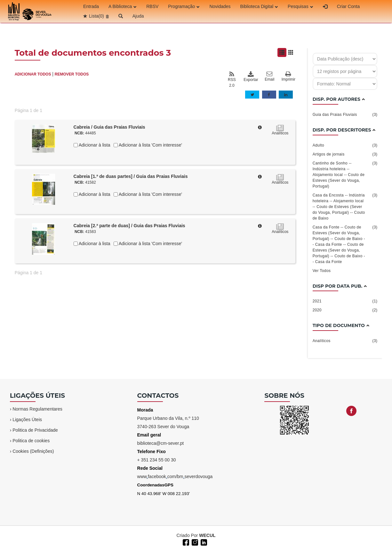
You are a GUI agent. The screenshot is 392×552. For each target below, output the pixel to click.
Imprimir (288, 77)
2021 (345, 301)
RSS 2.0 (232, 79)
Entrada (91, 6)
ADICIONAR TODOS (33, 74)
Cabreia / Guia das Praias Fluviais (109, 127)
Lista (96, 16)
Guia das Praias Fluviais (345, 115)
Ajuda (138, 16)
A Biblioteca (123, 6)
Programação (184, 6)
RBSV (152, 6)
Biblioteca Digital (259, 6)
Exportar (251, 76)
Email (269, 76)
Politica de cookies (31, 441)
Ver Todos (322, 271)
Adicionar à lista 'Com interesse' (150, 145)
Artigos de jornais (345, 154)
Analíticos (345, 341)
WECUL (207, 535)
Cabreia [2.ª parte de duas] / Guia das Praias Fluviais (129, 226)
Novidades (220, 6)
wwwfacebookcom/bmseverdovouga (175, 476)
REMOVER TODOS (72, 74)
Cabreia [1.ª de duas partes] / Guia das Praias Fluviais (131, 176)
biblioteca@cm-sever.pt (161, 443)
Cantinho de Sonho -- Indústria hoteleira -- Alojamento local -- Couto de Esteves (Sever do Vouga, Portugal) (345, 174)
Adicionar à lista (94, 145)
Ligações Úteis (27, 420)
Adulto (345, 145)
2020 (345, 310)
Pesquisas (300, 6)
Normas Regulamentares (37, 409)
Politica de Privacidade (35, 430)
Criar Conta (348, 6)
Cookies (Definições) (33, 451)
